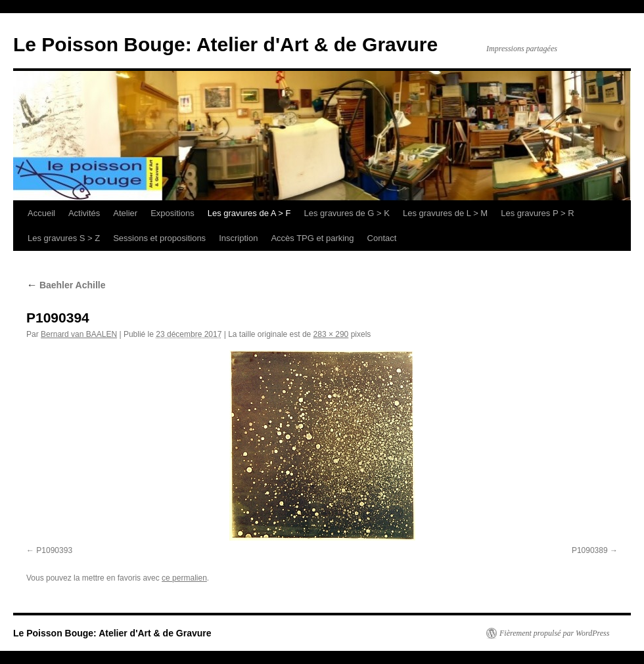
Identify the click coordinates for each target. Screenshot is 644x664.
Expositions (172, 213)
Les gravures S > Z (64, 238)
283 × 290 (331, 334)
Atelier (125, 213)
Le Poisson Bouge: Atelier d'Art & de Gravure (225, 44)
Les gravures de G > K (347, 213)
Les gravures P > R (537, 213)
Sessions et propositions (159, 238)
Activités (84, 213)
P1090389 (590, 550)
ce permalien (184, 578)
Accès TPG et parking (312, 238)
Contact (382, 238)
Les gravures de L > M (445, 213)
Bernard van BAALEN (79, 334)
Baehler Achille (66, 285)
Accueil (41, 213)
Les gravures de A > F (249, 213)
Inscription (238, 238)
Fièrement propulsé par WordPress (554, 633)
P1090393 (54, 550)
